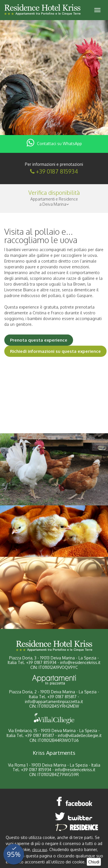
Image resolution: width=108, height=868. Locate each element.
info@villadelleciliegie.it (80, 735)
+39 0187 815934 (57, 171)
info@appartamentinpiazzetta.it (54, 701)
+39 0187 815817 (62, 697)
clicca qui (40, 850)
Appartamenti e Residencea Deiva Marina (54, 202)
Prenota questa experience (39, 340)
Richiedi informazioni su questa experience (55, 351)
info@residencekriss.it (80, 662)
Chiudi (94, 862)
